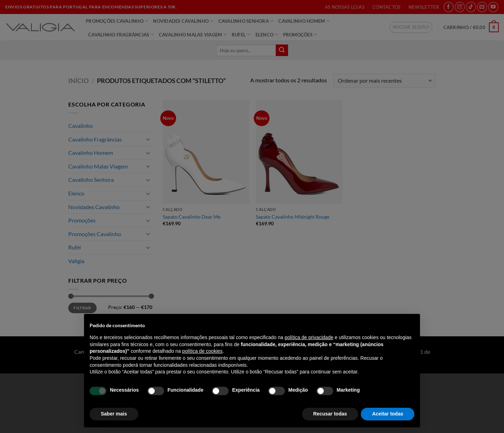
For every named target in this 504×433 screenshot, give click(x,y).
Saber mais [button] (114, 414)
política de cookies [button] (202, 351)
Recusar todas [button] (330, 414)
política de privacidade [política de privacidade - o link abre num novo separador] (309, 337)
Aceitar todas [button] (388, 414)
